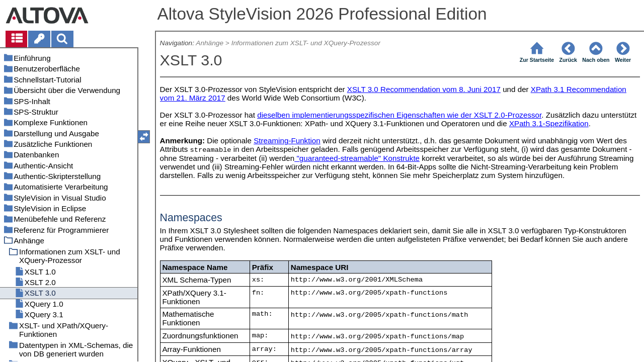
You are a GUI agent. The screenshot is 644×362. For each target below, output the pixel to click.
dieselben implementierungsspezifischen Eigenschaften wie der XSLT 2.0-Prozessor (399, 115)
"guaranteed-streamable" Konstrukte (357, 158)
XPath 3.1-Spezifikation (549, 123)
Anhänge (210, 43)
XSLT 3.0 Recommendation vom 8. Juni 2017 (424, 89)
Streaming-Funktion (287, 141)
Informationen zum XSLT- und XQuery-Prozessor (306, 43)
